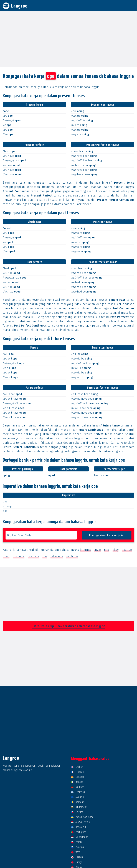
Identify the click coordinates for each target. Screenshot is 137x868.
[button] (131, 6)
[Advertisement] (68, 39)
